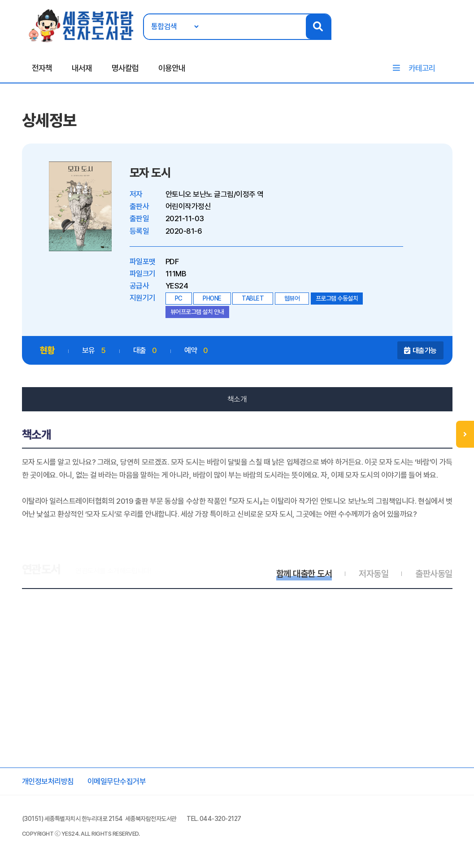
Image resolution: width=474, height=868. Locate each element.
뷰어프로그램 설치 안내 (197, 312)
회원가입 (452, 35)
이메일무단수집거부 (117, 781)
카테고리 (422, 68)
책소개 (237, 399)
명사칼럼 (125, 68)
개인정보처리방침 (48, 781)
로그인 (428, 35)
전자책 (42, 68)
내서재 (82, 68)
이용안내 (172, 68)
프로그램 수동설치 (337, 298)
